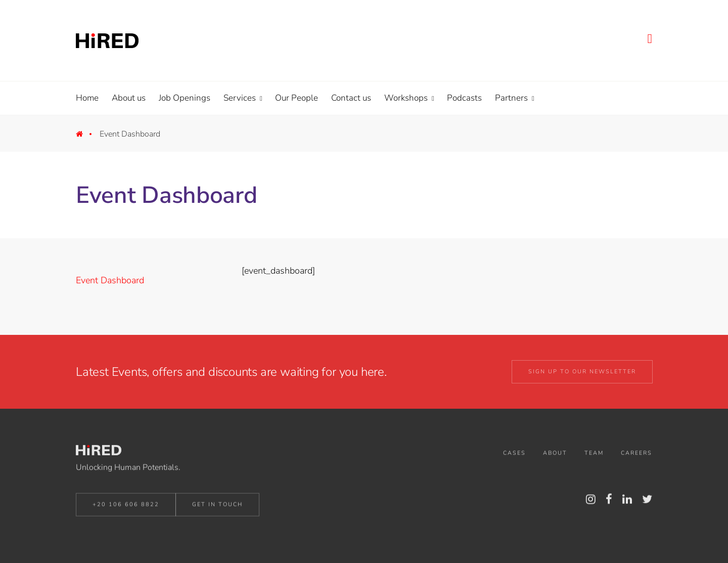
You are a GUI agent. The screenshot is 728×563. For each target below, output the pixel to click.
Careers (636, 455)
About (555, 455)
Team (594, 455)
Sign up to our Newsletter (582, 372)
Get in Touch (217, 506)
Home (87, 137)
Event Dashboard (110, 280)
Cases (514, 455)
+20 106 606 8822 (126, 506)
